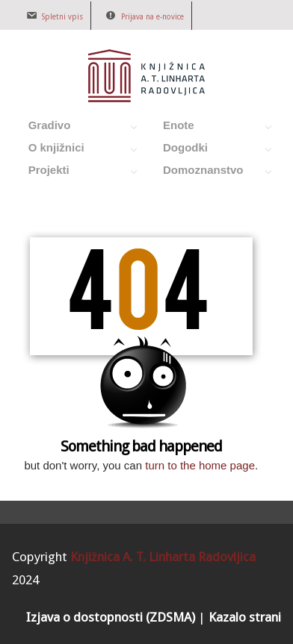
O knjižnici (75, 150)
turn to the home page (200, 465)
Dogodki (210, 150)
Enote (210, 128)
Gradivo (75, 128)
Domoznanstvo (210, 172)
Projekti (75, 172)
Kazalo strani (245, 617)
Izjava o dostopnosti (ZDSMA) (111, 617)
